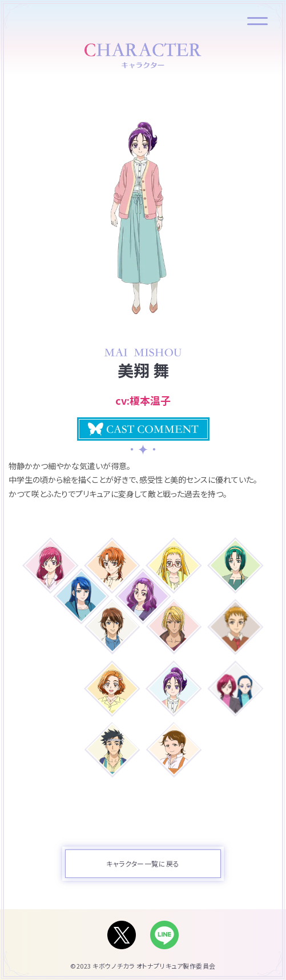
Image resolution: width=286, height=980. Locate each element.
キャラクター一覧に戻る (143, 863)
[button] (143, 429)
